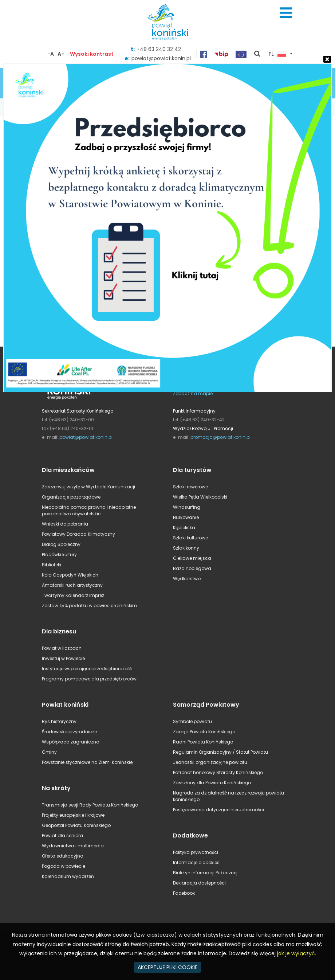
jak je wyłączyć (296, 953)
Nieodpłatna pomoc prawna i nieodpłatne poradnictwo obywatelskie (89, 510)
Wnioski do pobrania (65, 524)
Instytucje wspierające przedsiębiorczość (87, 669)
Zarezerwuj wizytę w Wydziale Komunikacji (88, 487)
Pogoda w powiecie (64, 866)
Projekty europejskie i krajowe (73, 815)
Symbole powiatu (192, 721)
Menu (286, 13)
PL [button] (277, 54)
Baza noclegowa (192, 568)
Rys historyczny (59, 721)
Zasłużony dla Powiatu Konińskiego (212, 783)
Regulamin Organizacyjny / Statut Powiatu (220, 752)
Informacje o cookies (196, 862)
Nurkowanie (186, 517)
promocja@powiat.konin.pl (220, 437)
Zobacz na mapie (193, 393)
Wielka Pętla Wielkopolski (200, 497)
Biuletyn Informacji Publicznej (205, 873)
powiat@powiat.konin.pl (86, 437)
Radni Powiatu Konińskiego (203, 742)
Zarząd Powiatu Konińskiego (204, 732)
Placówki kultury (59, 555)
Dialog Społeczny (61, 544)
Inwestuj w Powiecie (63, 658)
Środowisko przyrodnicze (69, 732)
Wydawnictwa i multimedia (73, 846)
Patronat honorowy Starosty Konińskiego (218, 772)
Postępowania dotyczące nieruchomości (218, 810)
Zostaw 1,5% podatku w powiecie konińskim (89, 606)
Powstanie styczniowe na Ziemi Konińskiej (88, 762)
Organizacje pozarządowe (71, 497)
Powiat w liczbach (62, 648)
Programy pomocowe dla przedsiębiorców (89, 679)
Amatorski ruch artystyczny (72, 585)
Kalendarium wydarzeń (68, 876)
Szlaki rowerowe (190, 487)
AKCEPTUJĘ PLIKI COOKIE (167, 967)
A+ (61, 54)
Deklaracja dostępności (199, 883)
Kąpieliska (184, 528)
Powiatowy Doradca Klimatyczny (78, 534)
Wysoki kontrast (92, 54)
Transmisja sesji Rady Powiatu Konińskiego (90, 805)
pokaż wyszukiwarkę (257, 54)
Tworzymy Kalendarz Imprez (73, 595)
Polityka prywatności (196, 852)
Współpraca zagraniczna (71, 742)
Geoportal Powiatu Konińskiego (76, 825)
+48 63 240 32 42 (159, 49)
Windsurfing (187, 507)
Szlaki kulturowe (190, 538)
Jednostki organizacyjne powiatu (210, 762)
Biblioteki (52, 565)
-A (51, 54)
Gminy (49, 752)
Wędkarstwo (187, 579)
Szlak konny (186, 548)
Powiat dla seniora (62, 835)
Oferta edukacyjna (63, 856)
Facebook (184, 893)
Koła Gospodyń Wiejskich (70, 575)
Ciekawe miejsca (192, 558)
